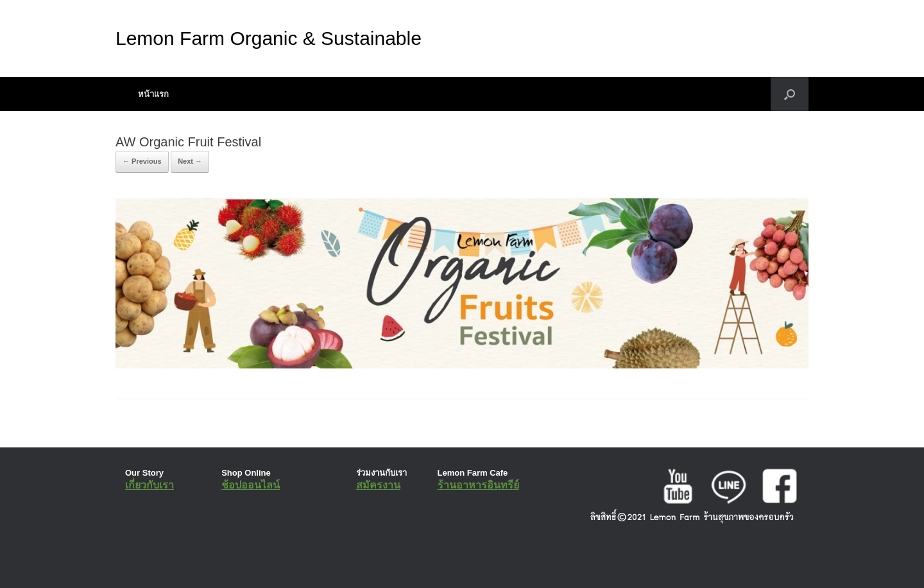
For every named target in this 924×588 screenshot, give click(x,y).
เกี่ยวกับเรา (150, 485)
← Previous (142, 161)
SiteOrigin (453, 562)
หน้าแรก (153, 94)
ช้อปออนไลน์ (251, 485)
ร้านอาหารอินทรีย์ (478, 485)
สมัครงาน (378, 485)
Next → (190, 161)
